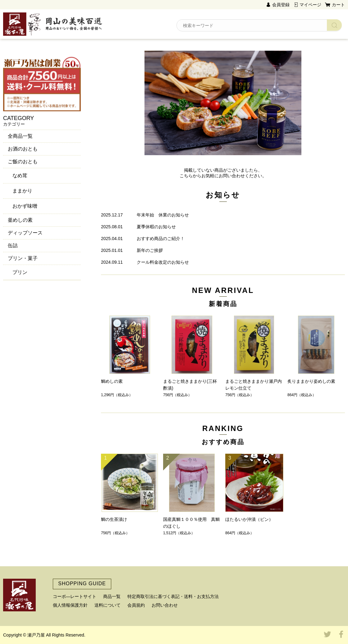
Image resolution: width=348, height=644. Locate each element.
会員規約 (136, 605)
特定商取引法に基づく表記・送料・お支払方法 (173, 596)
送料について (108, 605)
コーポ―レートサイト (75, 596)
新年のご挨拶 (150, 250)
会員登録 (281, 5)
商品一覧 (112, 596)
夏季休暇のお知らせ (156, 227)
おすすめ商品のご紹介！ (161, 239)
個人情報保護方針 (70, 605)
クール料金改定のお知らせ (163, 262)
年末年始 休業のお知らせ (163, 215)
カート (338, 5)
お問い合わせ (165, 605)
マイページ (310, 5)
